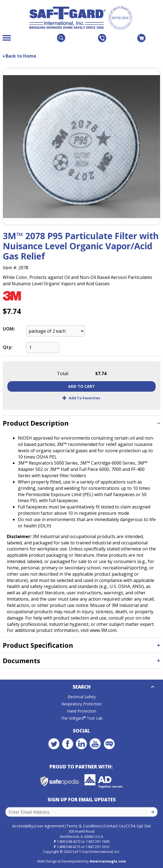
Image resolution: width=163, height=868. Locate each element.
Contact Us (114, 826)
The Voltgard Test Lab (82, 718)
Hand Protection (82, 711)
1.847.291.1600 (98, 841)
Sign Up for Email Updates (82, 800)
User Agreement (50, 826)
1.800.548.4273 (69, 841)
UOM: (9, 329)
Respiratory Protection (82, 704)
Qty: (7, 347)
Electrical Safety (82, 697)
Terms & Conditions (84, 826)
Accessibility (23, 826)
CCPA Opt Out (138, 826)
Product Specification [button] (38, 645)
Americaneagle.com (108, 861)
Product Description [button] (36, 423)
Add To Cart (81, 386)
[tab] (81, 423)
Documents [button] (21, 661)
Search (82, 687)
